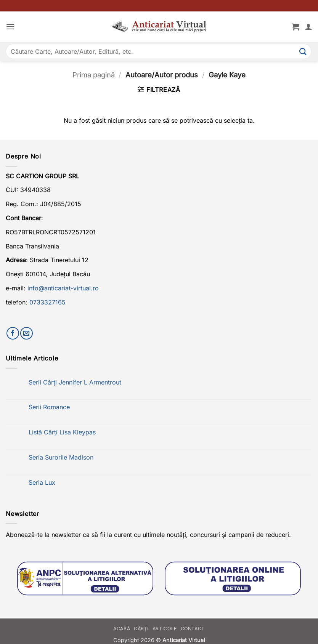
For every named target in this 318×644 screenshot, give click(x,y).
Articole (165, 629)
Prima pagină (94, 75)
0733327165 (47, 302)
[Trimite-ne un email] (26, 333)
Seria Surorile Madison (61, 457)
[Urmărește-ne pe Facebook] (13, 333)
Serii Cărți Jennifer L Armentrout (75, 382)
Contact (193, 629)
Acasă (122, 629)
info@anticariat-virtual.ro (63, 288)
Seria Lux (42, 483)
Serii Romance (49, 407)
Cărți (141, 629)
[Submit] (303, 51)
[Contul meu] (308, 27)
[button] (10, 26)
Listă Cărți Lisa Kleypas (62, 432)
